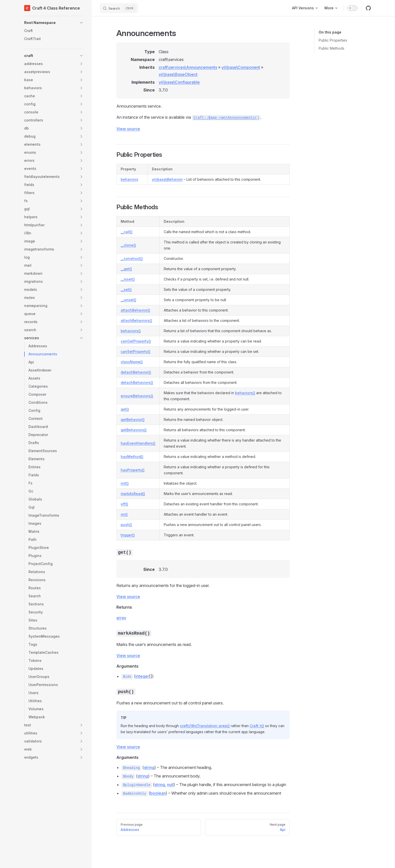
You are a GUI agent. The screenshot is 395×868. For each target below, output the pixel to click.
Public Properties (333, 40)
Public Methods (332, 48)
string (149, 767)
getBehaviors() (134, 430)
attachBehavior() (135, 310)
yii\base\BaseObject (178, 74)
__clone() (128, 245)
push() (126, 525)
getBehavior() (133, 420)
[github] (368, 8)
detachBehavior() (136, 372)
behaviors (129, 179)
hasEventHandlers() (138, 443)
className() (132, 362)
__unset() (128, 300)
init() (125, 483)
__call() (127, 232)
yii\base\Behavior (167, 179)
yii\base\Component (241, 67)
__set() (126, 289)
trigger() (128, 535)
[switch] (352, 8)
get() (125, 409)
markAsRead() (133, 494)
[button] (54, 23)
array (121, 618)
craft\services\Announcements (188, 67)
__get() (126, 269)
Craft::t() (257, 726)
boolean (158, 793)
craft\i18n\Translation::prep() (205, 726)
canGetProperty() (136, 341)
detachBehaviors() (137, 382)
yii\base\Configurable (179, 82)
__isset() (128, 279)
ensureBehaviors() (137, 396)
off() (124, 504)
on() (124, 514)
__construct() (132, 258)
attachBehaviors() (136, 320)
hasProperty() (133, 470)
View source (128, 129)
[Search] (119, 8)
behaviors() (131, 331)
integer (142, 676)
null (170, 785)
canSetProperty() (136, 351)
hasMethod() (132, 457)
